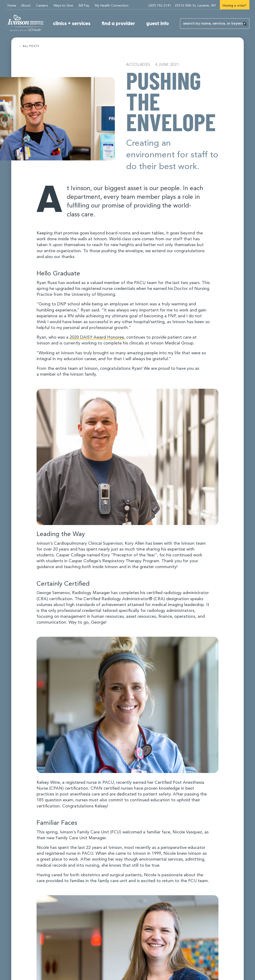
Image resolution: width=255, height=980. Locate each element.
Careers (42, 6)
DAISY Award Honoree (97, 337)
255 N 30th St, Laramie (195, 6)
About (26, 6)
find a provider (118, 23)
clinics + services (72, 23)
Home (12, 6)
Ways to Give (63, 6)
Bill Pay (84, 6)
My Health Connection (112, 6)
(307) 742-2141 (160, 6)
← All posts (29, 46)
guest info (157, 23)
